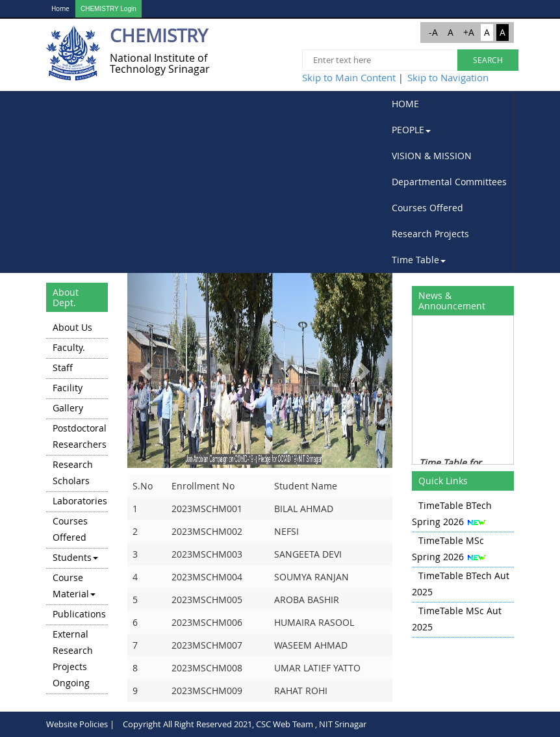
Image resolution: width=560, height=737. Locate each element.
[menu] (77, 506)
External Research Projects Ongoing (73, 658)
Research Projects (430, 234)
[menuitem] (450, 104)
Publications (79, 614)
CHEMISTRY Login (108, 9)
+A (469, 32)
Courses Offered (427, 208)
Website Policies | (80, 724)
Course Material (74, 586)
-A (433, 32)
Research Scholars (73, 472)
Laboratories (80, 501)
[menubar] (450, 182)
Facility (68, 388)
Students (75, 557)
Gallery (68, 408)
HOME (405, 104)
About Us (72, 327)
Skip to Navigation (448, 77)
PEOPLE (411, 130)
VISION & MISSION (432, 156)
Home (60, 9)
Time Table (419, 260)
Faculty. (69, 347)
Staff (63, 368)
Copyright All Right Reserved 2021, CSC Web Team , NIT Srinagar (245, 724)
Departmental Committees (449, 182)
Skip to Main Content (349, 77)
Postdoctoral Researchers (80, 436)
